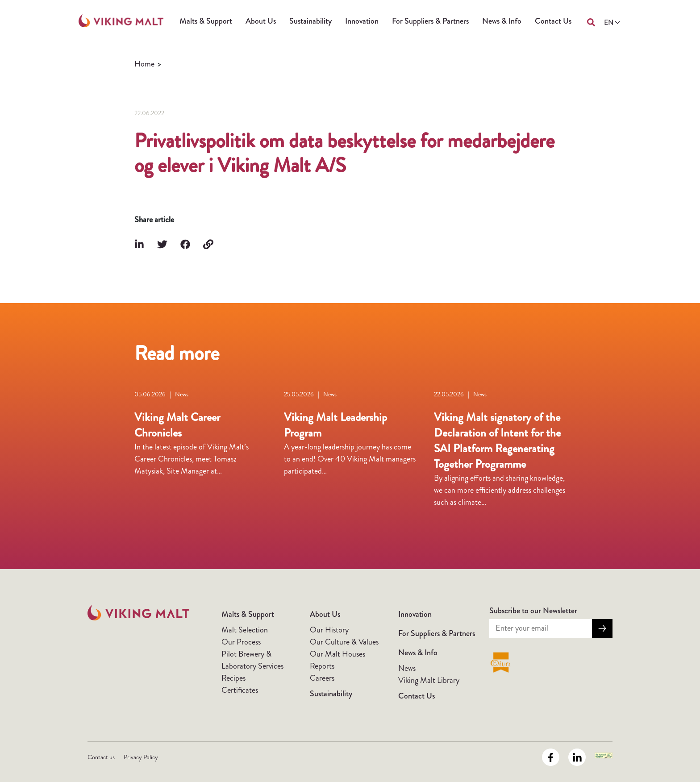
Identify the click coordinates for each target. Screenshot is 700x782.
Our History (329, 630)
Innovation (362, 21)
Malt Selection (245, 630)
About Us (261, 21)
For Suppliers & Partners (430, 21)
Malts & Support (206, 21)
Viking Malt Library (429, 680)
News (407, 668)
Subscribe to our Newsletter (533, 611)
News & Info (502, 21)
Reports (322, 666)
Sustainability (310, 21)
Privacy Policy (141, 757)
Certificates (240, 690)
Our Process (241, 642)
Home (144, 64)
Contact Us (553, 21)
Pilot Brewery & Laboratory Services (252, 660)
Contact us (101, 757)
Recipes (233, 678)
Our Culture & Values (344, 642)
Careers (322, 678)
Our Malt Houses (337, 654)
